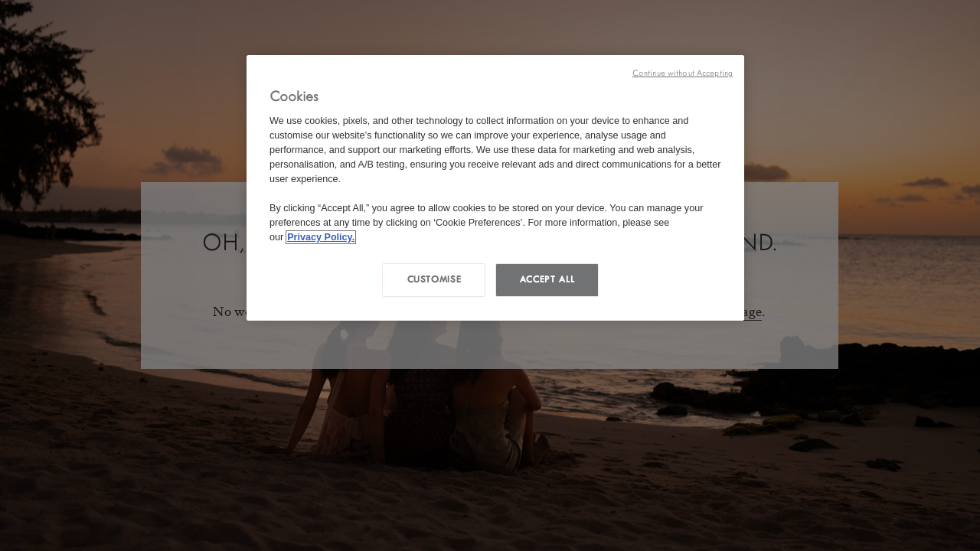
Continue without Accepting (683, 73)
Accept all (547, 279)
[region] (495, 188)
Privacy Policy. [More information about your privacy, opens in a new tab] (321, 237)
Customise (434, 279)
